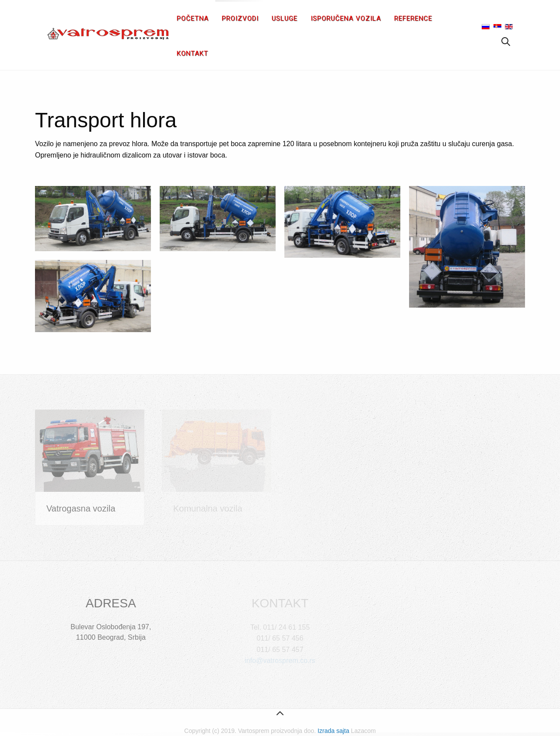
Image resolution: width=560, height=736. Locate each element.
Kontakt (192, 53)
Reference (413, 18)
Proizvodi (240, 18)
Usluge (285, 18)
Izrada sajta (333, 731)
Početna (193, 18)
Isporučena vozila (346, 18)
